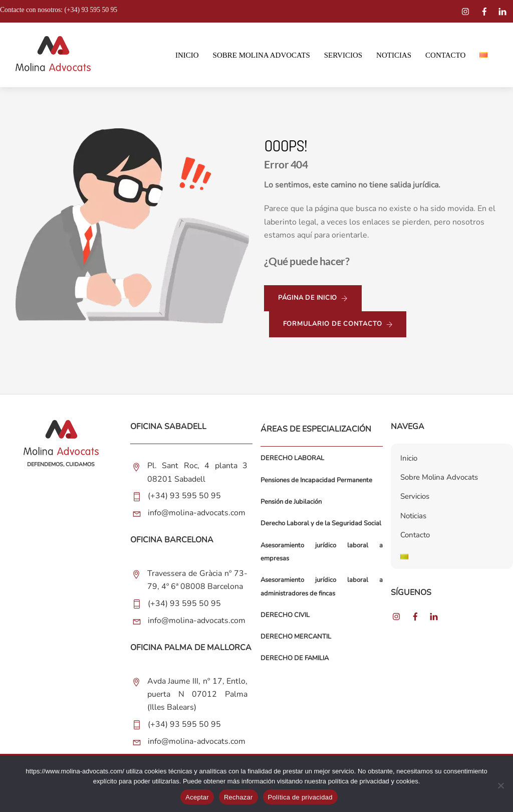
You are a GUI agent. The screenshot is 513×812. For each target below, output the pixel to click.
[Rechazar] (500, 785)
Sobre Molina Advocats (262, 56)
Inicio (187, 56)
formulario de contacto (338, 325)
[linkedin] (503, 10)
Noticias (394, 56)
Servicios (343, 56)
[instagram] (467, 10)
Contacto (445, 56)
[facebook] (485, 10)
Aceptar (197, 797)
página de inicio (313, 299)
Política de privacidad (300, 797)
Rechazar (238, 797)
